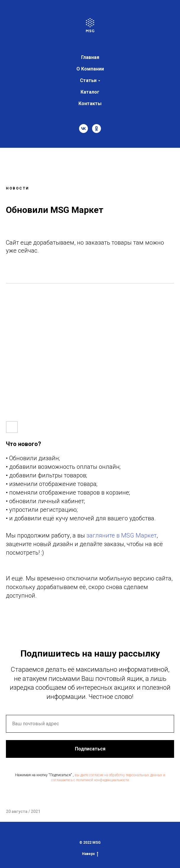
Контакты (90, 104)
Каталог (90, 92)
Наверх (90, 854)
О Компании (90, 69)
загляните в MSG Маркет (122, 535)
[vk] (83, 129)
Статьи (88, 80)
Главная (90, 57)
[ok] (97, 129)
